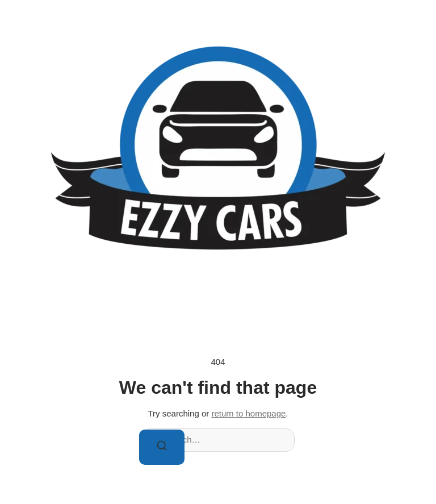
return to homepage (248, 413)
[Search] (162, 447)
